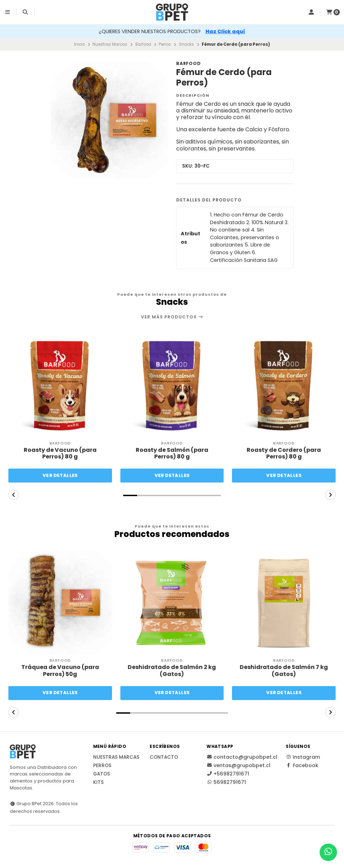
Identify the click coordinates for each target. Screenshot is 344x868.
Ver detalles (60, 475)
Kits (98, 782)
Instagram (303, 757)
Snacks (186, 44)
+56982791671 (228, 774)
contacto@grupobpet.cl (242, 757)
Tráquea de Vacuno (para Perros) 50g (60, 670)
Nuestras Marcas (110, 44)
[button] (130, 495)
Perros (165, 44)
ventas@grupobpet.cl (238, 765)
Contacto (164, 757)
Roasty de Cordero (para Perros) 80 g (284, 453)
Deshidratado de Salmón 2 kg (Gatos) (172, 670)
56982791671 (226, 782)
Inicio (79, 44)
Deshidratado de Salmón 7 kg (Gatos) (284, 670)
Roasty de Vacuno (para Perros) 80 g (60, 453)
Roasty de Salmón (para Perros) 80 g (172, 453)
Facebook (302, 765)
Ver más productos (172, 317)
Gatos (102, 774)
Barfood (143, 44)
